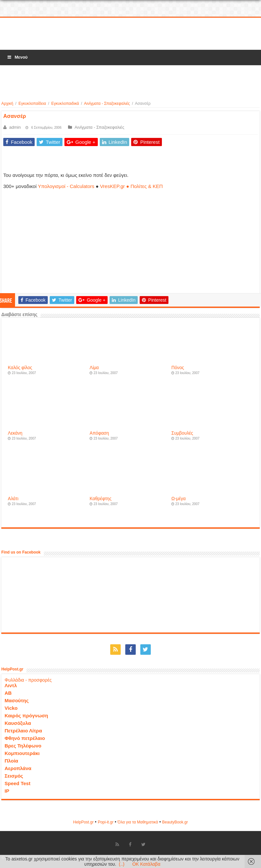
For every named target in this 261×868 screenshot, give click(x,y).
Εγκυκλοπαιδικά (65, 104)
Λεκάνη (15, 433)
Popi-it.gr (106, 822)
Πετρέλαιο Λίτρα (23, 731)
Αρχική (7, 104)
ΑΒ (8, 693)
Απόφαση (99, 433)
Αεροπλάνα (18, 768)
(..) (122, 864)
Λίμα (94, 368)
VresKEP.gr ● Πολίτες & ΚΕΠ (131, 186)
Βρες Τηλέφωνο (23, 746)
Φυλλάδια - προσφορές (28, 680)
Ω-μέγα (179, 499)
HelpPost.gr (83, 822)
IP (7, 791)
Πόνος (178, 368)
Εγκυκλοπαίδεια (32, 104)
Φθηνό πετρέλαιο (25, 738)
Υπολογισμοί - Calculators (66, 186)
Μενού (17, 57)
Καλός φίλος (20, 368)
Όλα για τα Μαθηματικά (138, 822)
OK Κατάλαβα (146, 864)
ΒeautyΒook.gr (175, 822)
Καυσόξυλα (18, 723)
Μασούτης (17, 700)
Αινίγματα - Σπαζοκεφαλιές (107, 104)
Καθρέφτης (101, 499)
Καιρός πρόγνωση (26, 716)
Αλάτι (13, 499)
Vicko (11, 708)
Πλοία (11, 761)
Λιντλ (11, 685)
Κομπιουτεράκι (22, 753)
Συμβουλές (182, 433)
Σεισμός (14, 776)
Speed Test (17, 783)
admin (15, 127)
